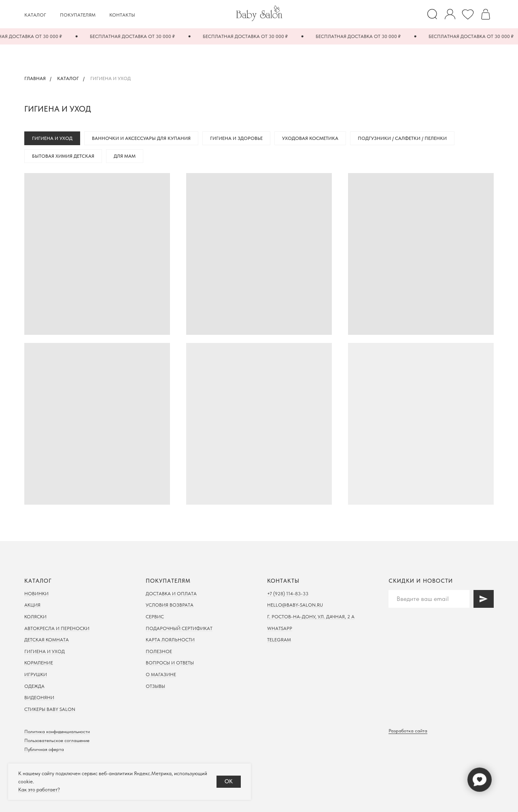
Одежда (34, 686)
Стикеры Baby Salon (50, 709)
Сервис (155, 617)
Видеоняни (39, 698)
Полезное (159, 651)
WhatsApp (280, 628)
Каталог (35, 15)
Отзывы (155, 686)
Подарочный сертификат (179, 628)
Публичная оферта (44, 749)
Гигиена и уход (52, 138)
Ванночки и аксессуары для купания (141, 138)
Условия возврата (170, 605)
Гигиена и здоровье (236, 138)
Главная (35, 78)
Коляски (35, 617)
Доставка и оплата (171, 594)
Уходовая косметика (310, 138)
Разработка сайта (408, 731)
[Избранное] (468, 14)
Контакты (122, 15)
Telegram (279, 640)
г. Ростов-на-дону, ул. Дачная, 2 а (311, 617)
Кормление (39, 663)
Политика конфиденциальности (57, 732)
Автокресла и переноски (57, 628)
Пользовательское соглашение (57, 740)
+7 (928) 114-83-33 (288, 594)
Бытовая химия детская (63, 156)
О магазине (161, 675)
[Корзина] (486, 14)
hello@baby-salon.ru (295, 605)
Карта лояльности (170, 640)
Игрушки (36, 675)
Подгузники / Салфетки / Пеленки (402, 138)
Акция (32, 605)
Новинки (36, 594)
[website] (432, 14)
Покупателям (78, 15)
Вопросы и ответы (170, 663)
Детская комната (47, 640)
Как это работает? (39, 790)
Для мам (125, 156)
